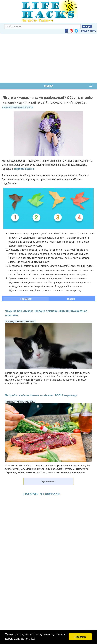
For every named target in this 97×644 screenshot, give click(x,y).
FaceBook (26, 299)
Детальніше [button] (28, 639)
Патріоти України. (24, 169)
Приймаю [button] (80, 637)
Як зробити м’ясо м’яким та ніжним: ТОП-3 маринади (41, 395)
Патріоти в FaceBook (42, 494)
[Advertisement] (48, 58)
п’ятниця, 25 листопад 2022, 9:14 (18, 107)
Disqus (71, 299)
